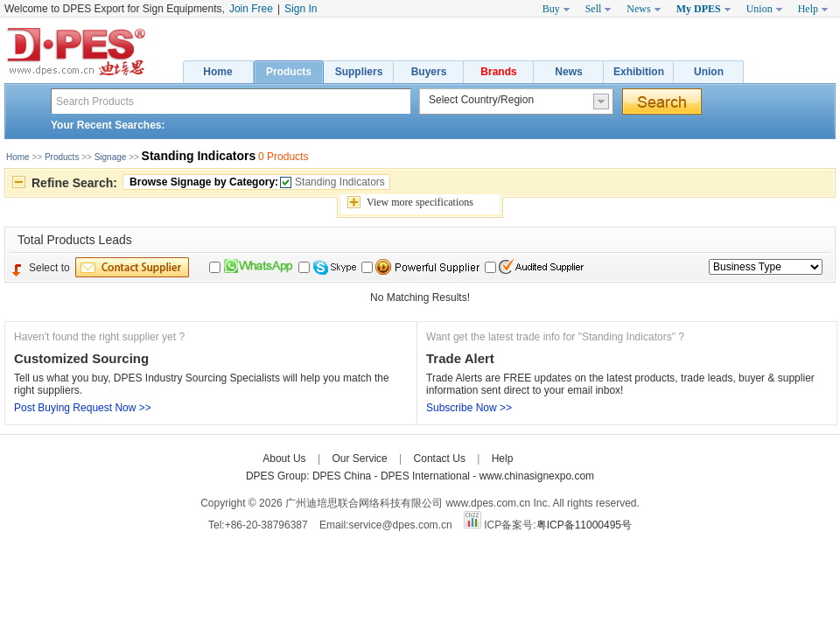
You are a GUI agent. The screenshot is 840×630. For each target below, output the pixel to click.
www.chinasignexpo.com (537, 476)
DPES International (427, 476)
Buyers (429, 72)
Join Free (251, 9)
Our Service (359, 458)
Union (709, 72)
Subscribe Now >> (469, 408)
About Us (284, 458)
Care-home (551, 458)
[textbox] (231, 101)
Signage (111, 157)
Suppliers (359, 72)
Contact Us (440, 458)
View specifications (420, 202)
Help (503, 458)
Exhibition (639, 72)
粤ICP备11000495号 (584, 525)
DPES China (343, 476)
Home (217, 72)
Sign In (301, 9)
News (568, 72)
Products (289, 72)
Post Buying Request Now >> (83, 408)
